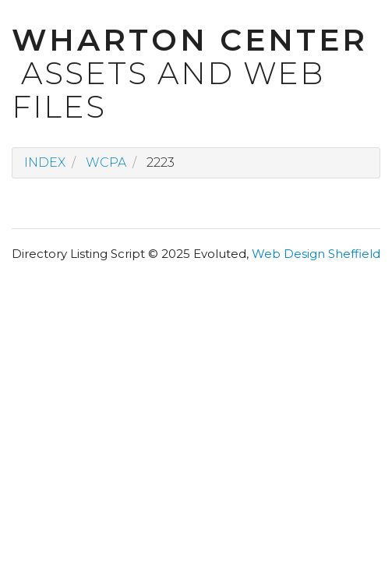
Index (45, 162)
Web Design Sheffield (316, 254)
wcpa (106, 162)
